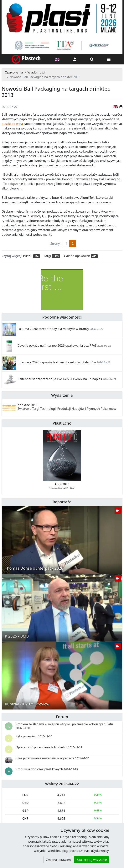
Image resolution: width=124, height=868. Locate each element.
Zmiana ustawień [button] (58, 860)
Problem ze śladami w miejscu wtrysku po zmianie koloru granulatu (64, 726)
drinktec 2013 (67, 407)
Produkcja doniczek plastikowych (47, 769)
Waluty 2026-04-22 (62, 784)
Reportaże (62, 502)
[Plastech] (26, 59)
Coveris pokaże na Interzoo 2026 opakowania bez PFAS (57, 346)
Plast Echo (62, 423)
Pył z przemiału (34, 736)
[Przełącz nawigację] (109, 59)
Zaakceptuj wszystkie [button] (92, 860)
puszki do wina (12, 124)
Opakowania (14, 72)
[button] (75, 59)
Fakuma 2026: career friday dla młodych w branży (53, 329)
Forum (62, 717)
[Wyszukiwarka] (92, 59)
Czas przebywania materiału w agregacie (52, 758)
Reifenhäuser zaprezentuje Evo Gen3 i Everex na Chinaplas (60, 379)
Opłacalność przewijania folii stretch (49, 747)
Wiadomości (36, 72)
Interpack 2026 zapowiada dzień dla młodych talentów (57, 362)
